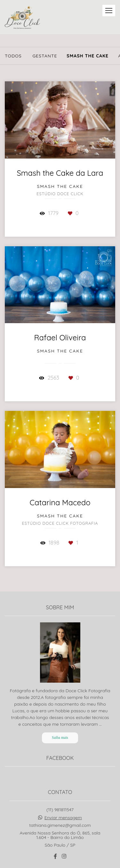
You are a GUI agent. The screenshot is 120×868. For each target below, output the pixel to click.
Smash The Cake (88, 56)
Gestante (45, 56)
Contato (60, 843)
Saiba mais (60, 704)
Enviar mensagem (63, 784)
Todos (13, 56)
